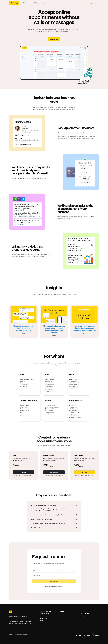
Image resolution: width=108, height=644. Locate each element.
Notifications (44, 618)
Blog (44, 3)
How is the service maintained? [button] (41, 519)
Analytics (43, 621)
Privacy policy (85, 616)
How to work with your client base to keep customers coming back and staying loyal (85, 328)
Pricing (36, 3)
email (61, 586)
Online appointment (46, 611)
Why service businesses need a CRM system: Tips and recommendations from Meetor (54, 329)
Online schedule (44, 616)
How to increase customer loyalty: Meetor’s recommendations (23, 328)
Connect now (54, 39)
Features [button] (27, 3)
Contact (52, 3)
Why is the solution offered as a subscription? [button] (46, 515)
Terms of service (85, 614)
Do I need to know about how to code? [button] (44, 506)
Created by (91, 635)
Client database (44, 614)
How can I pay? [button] (36, 528)
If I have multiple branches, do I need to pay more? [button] (48, 523)
